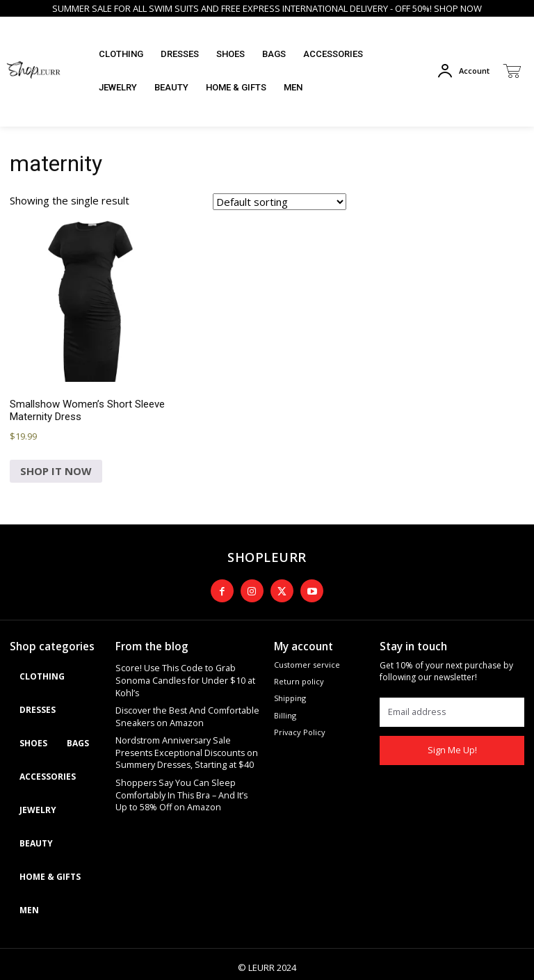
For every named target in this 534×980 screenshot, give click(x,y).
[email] (452, 705)
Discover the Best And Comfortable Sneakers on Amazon (181, 693)
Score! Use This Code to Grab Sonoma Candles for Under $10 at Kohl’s (186, 666)
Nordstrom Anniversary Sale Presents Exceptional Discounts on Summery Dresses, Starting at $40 (185, 727)
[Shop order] (280, 202)
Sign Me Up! (452, 743)
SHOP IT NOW (56, 471)
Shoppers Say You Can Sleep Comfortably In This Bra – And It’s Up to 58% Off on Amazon (188, 765)
